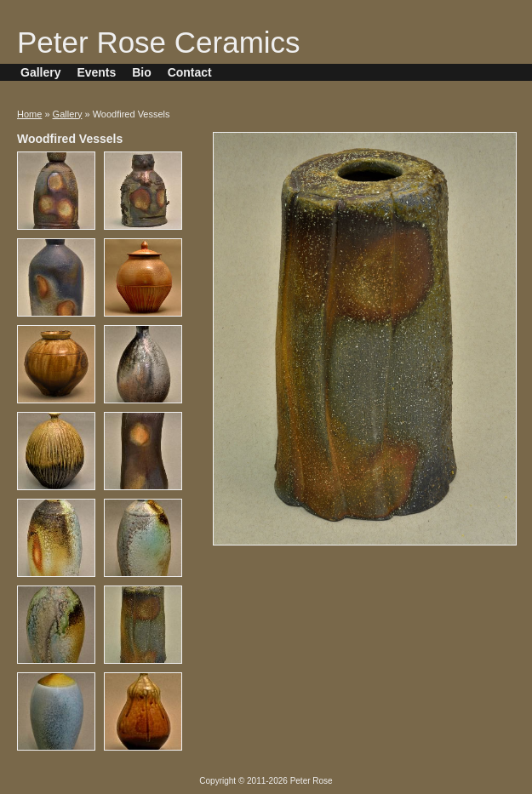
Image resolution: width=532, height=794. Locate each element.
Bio (142, 72)
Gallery (40, 72)
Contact (190, 72)
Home (29, 114)
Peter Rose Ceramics (159, 42)
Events (96, 72)
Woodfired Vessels (70, 139)
